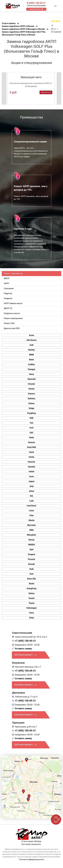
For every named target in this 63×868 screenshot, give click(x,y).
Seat (31, 574)
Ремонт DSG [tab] (9, 323)
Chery (31, 374)
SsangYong (31, 588)
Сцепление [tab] (9, 288)
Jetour (31, 491)
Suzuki (31, 598)
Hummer (31, 462)
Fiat (31, 423)
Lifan (31, 515)
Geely (31, 438)
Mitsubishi (31, 535)
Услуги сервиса (9, 23)
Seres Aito (31, 579)
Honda (31, 457)
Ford (31, 428)
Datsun (31, 403)
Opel (31, 550)
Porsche (31, 559)
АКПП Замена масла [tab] (13, 303)
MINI (31, 530)
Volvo (31, 613)
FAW (32, 418)
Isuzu (31, 476)
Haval (31, 452)
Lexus (31, 511)
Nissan (32, 540)
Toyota (31, 603)
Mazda (31, 520)
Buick (31, 360)
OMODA (31, 545)
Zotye (31, 618)
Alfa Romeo (31, 340)
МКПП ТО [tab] (8, 308)
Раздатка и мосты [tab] (12, 313)
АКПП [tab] (6, 283)
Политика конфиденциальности (31, 859)
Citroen (31, 389)
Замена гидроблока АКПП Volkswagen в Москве (23, 29)
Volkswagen (31, 608)
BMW (31, 355)
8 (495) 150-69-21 (36, 3)
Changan (32, 369)
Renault (31, 564)
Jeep (31, 486)
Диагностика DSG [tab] (12, 328)
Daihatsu (31, 399)
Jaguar (31, 481)
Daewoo (31, 394)
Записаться (46, 92)
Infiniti (31, 472)
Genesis (32, 442)
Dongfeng (32, 413)
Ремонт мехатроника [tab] (13, 318)
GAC (32, 433)
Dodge (31, 408)
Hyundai (31, 467)
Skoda (31, 584)
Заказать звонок (35, 9)
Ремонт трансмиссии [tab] (13, 273)
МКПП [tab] (7, 278)
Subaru (31, 593)
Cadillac (32, 364)
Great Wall (32, 447)
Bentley (31, 350)
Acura (31, 335)
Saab (32, 569)
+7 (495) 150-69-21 (25, 641)
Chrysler (31, 384)
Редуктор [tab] (8, 293)
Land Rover (31, 506)
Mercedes (31, 525)
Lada (31, 501)
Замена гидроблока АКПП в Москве (18, 26)
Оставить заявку (23, 649)
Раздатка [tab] (8, 298)
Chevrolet (31, 379)
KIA (32, 496)
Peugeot (31, 554)
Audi (31, 345)
